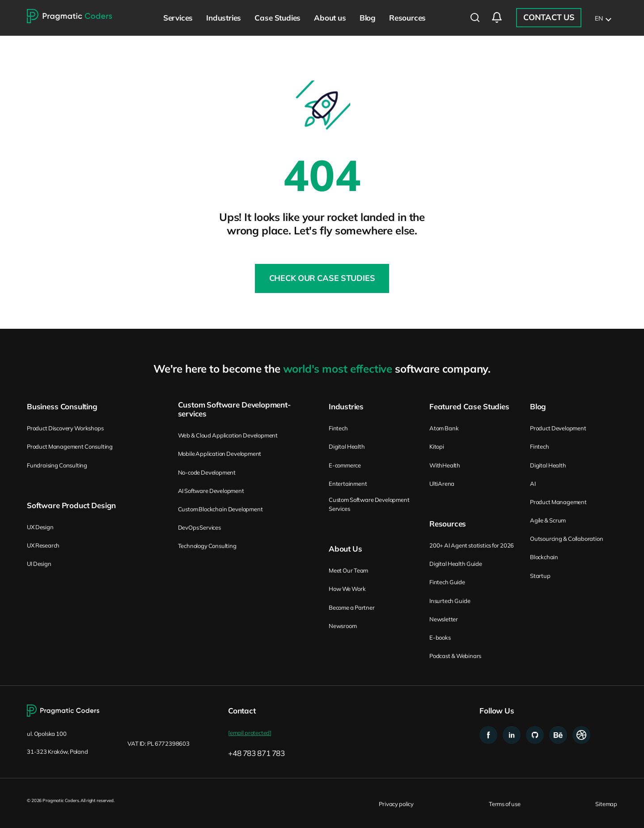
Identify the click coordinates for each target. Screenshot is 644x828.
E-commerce (345, 465)
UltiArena (442, 484)
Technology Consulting (207, 546)
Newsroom (343, 626)
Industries (346, 407)
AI (533, 484)
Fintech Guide (447, 582)
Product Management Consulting (70, 446)
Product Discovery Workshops (65, 428)
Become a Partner (352, 607)
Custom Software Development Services (369, 504)
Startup (540, 576)
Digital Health (347, 446)
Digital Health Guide (456, 564)
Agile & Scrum (548, 520)
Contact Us (549, 17)
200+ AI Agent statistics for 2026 (472, 545)
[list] (603, 18)
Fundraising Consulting (57, 465)
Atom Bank (444, 428)
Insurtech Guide (450, 601)
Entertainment (348, 484)
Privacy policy (396, 804)
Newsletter (444, 619)
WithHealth (445, 465)
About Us (345, 549)
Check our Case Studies (322, 278)
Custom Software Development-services (234, 409)
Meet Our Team (348, 570)
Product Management (558, 502)
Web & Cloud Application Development (228, 435)
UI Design (39, 564)
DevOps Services (199, 527)
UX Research (43, 545)
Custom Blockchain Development (220, 509)
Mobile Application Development (220, 454)
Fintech (338, 428)
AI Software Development (211, 491)
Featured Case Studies (469, 407)
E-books (440, 637)
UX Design (40, 527)
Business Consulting (62, 407)
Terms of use (504, 804)
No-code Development (207, 472)
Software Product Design (71, 505)
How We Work (347, 589)
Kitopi (437, 446)
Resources (448, 524)
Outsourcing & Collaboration (566, 539)
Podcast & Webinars (455, 656)
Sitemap (606, 804)
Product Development (558, 428)
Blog (538, 407)
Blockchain (544, 557)
